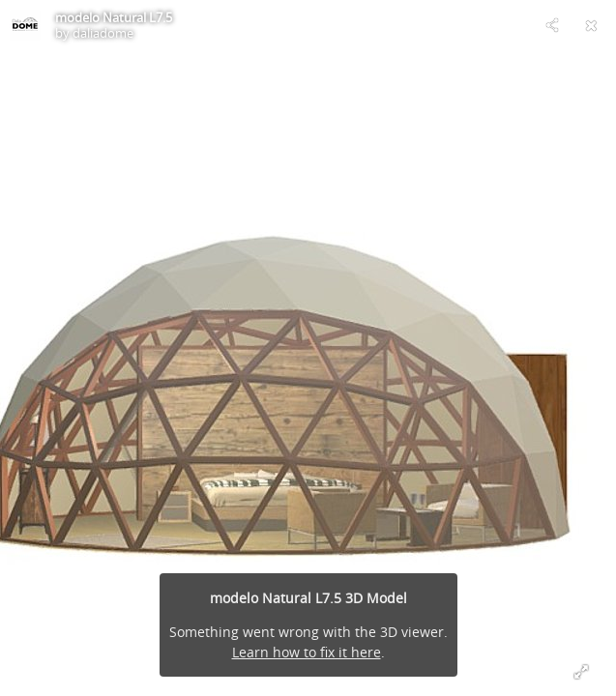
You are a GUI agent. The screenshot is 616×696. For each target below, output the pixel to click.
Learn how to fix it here (307, 652)
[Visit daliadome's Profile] (25, 25)
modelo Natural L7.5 (114, 17)
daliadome (103, 33)
